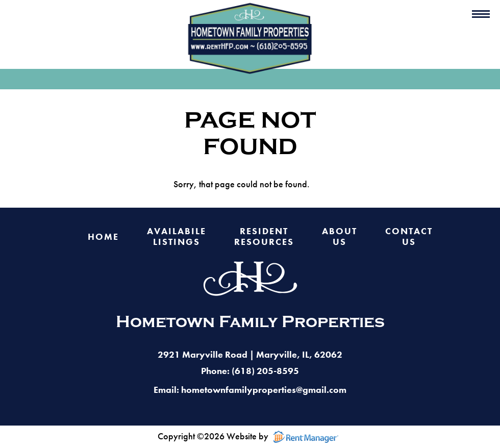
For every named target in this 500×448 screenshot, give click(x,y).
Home (103, 237)
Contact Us (409, 237)
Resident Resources (264, 237)
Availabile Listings (177, 237)
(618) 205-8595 (265, 371)
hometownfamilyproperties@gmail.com (264, 390)
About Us (340, 237)
